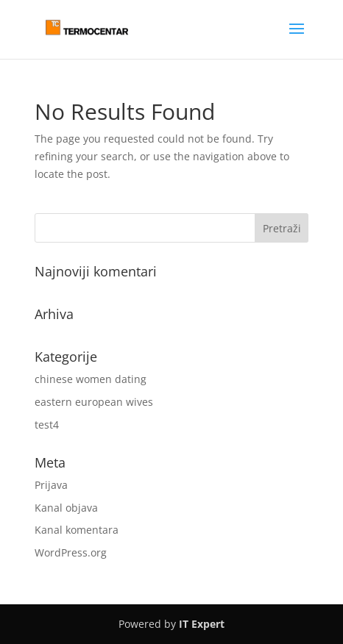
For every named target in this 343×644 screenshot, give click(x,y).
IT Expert (202, 624)
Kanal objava (66, 508)
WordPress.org (71, 552)
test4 (47, 425)
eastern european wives (94, 402)
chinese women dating (91, 379)
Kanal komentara (77, 530)
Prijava (51, 485)
